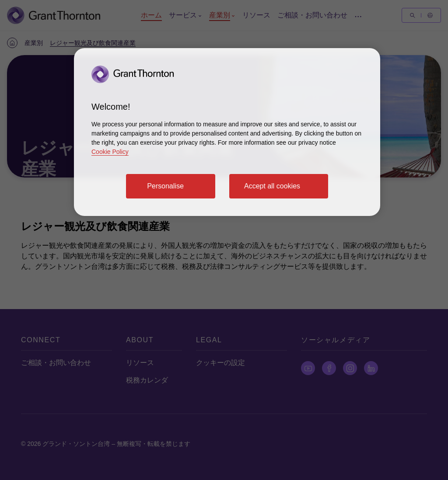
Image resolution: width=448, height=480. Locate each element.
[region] (227, 132)
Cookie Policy (110, 152)
